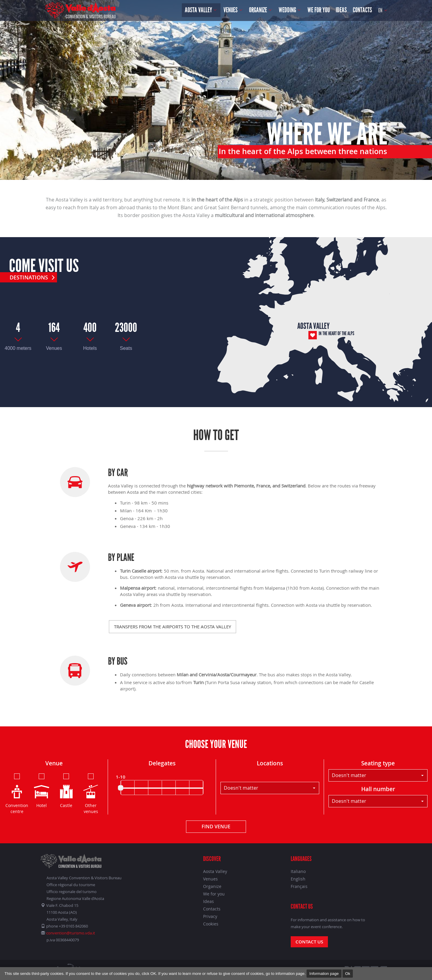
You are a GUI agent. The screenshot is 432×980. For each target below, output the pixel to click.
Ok (348, 974)
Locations (270, 763)
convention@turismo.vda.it (71, 933)
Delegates (162, 763)
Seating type (378, 763)
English (298, 879)
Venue (54, 763)
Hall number (378, 789)
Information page (324, 974)
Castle (66, 790)
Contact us (309, 942)
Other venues (91, 793)
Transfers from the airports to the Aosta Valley (172, 627)
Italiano (298, 871)
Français (299, 886)
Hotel (42, 790)
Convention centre (17, 793)
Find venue (216, 827)
